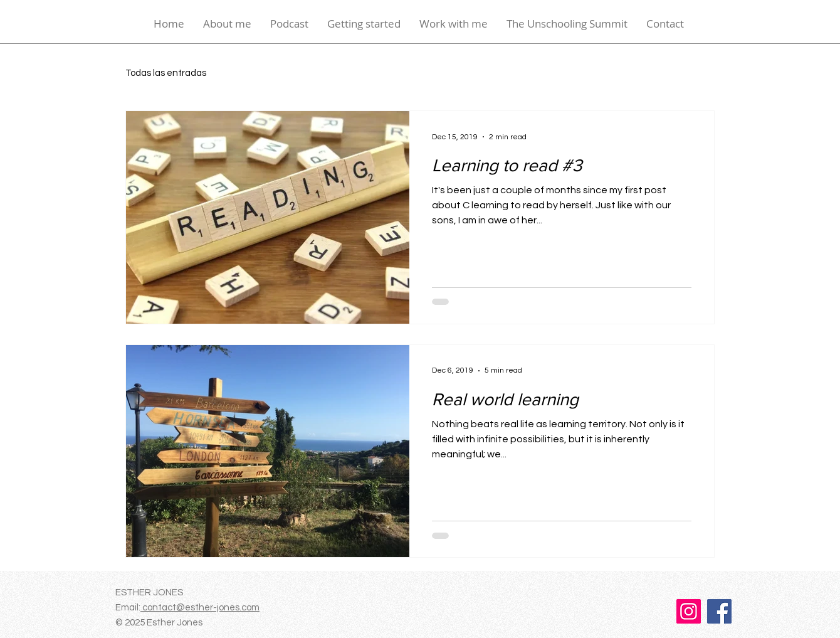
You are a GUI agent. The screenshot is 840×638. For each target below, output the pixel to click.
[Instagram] (689, 611)
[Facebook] (719, 611)
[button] (364, 24)
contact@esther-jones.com (200, 608)
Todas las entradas (166, 73)
